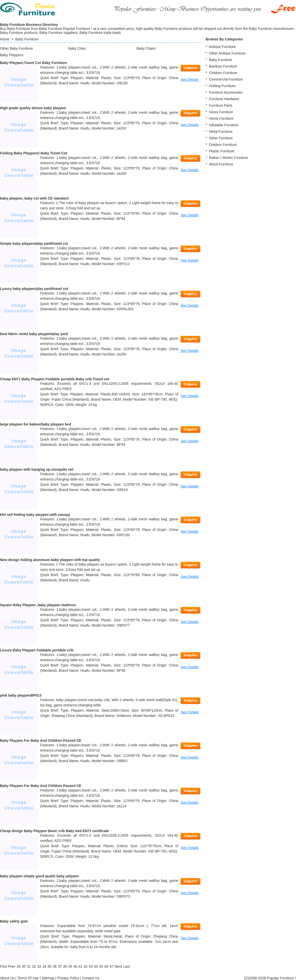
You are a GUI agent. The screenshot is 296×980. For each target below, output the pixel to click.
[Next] (118, 966)
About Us (7, 978)
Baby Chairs (146, 48)
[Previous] (12, 966)
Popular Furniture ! (281, 978)
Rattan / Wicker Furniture (229, 158)
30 (24, 966)
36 (55, 966)
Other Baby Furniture (16, 48)
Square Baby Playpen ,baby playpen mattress (38, 605)
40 (75, 966)
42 (86, 966)
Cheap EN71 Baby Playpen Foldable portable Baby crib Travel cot (55, 379)
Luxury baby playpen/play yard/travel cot (34, 289)
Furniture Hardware (224, 99)
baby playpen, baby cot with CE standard (34, 198)
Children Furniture (223, 73)
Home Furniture (221, 118)
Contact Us (91, 978)
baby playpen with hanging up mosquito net (37, 469)
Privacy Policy (68, 978)
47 (111, 966)
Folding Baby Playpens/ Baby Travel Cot (34, 153)
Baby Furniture (27, 39)
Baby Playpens (12, 55)
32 (34, 966)
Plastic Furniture (222, 151)
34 (44, 966)
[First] (3, 966)
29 (19, 966)
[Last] (126, 966)
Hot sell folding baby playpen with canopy (35, 515)
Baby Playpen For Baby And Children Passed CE (41, 741)
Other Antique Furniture (227, 53)
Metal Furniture (221, 132)
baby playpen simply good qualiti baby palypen (39, 876)
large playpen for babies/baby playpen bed (35, 424)
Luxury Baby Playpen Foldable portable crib (37, 650)
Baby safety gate (14, 921)
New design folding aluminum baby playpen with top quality (50, 560)
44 (96, 966)
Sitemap (48, 978)
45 (101, 966)
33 (39, 966)
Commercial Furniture (226, 79)
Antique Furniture (222, 47)
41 (81, 966)
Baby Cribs (77, 48)
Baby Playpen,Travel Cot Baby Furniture (33, 63)
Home (5, 39)
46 (106, 966)
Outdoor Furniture (223, 145)
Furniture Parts (221, 105)
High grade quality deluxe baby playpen (33, 108)
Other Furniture (221, 138)
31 (29, 966)
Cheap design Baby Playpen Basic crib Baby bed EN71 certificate (54, 831)
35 (49, 966)
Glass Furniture (221, 112)
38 (65, 966)
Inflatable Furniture (224, 125)
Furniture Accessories (226, 92)
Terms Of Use (28, 978)
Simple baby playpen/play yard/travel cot (34, 243)
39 (70, 966)
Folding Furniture (222, 86)
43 (91, 966)
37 (60, 966)
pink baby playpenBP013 (21, 695)
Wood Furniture (221, 164)
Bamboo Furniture (223, 66)
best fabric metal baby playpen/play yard (34, 334)
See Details (190, 80)
